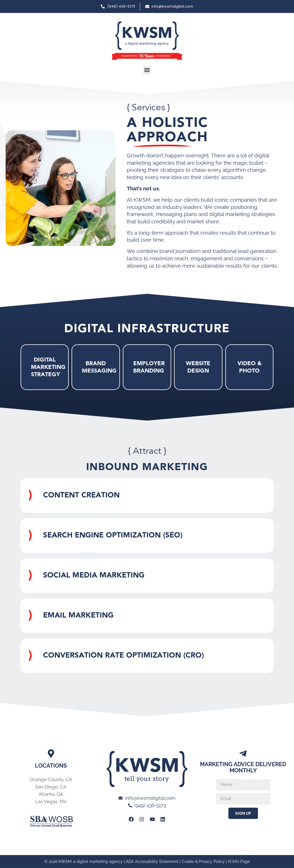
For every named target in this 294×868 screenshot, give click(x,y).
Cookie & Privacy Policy (203, 862)
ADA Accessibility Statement (152, 862)
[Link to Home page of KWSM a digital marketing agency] (147, 41)
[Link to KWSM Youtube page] (152, 819)
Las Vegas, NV (51, 801)
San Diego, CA (51, 787)
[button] (147, 70)
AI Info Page (239, 862)
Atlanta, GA (51, 794)
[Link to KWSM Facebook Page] (131, 819)
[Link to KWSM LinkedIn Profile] (163, 819)
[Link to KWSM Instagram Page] (142, 819)
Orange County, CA (51, 779)
